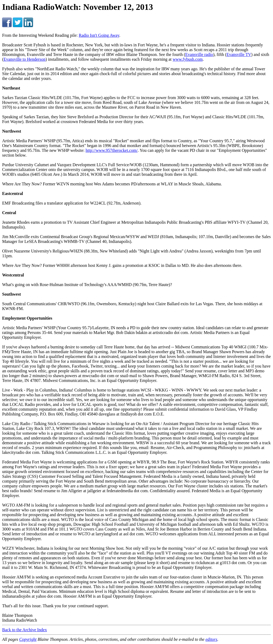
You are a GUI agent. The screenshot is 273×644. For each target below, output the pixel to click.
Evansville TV (239, 54)
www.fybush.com (188, 59)
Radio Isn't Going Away (99, 35)
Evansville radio (199, 54)
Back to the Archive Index (25, 630)
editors (211, 639)
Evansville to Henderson (24, 59)
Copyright (28, 639)
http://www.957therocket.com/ (112, 150)
